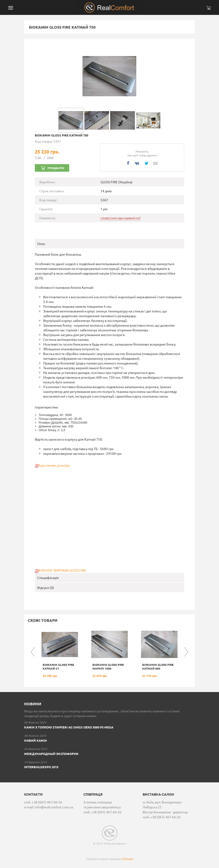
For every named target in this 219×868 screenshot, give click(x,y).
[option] (60, 652)
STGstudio (127, 859)
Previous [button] (33, 652)
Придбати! (56, 168)
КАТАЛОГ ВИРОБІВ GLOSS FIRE (62, 570)
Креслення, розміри (54, 465)
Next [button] (186, 652)
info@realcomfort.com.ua (54, 807)
